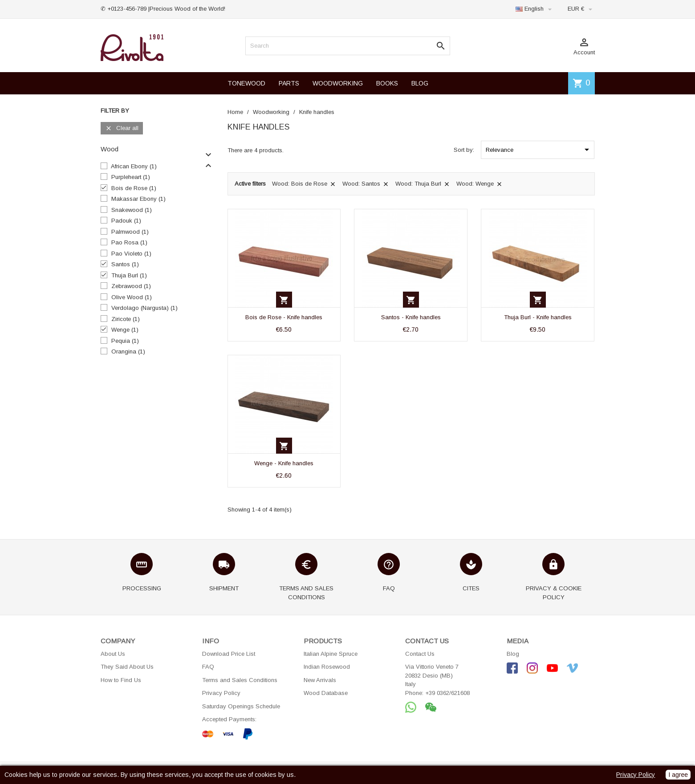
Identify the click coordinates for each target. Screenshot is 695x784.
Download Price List (229, 654)
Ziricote (126, 319)
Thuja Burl (129, 275)
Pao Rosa (129, 242)
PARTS (289, 83)
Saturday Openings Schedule (241, 706)
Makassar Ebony (138, 199)
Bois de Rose (134, 188)
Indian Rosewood (327, 667)
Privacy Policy (221, 693)
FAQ (208, 667)
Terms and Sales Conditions (240, 680)
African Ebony (134, 166)
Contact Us (420, 654)
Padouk (126, 221)
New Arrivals (320, 680)
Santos (125, 264)
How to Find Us (121, 680)
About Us (113, 654)
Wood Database (326, 693)
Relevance (539, 150)
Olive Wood (132, 297)
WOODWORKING (338, 83)
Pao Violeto (131, 254)
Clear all (122, 128)
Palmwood (130, 232)
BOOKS (387, 83)
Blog (513, 654)
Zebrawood (131, 286)
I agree (678, 775)
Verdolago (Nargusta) (144, 308)
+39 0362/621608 (447, 693)
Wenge (125, 330)
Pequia (125, 341)
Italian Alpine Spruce (331, 654)
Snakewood (132, 210)
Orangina (128, 351)
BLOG (420, 83)
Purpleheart (131, 177)
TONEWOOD (246, 83)
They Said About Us (127, 667)
